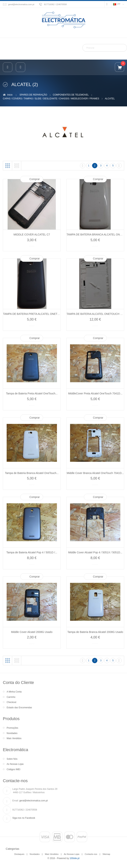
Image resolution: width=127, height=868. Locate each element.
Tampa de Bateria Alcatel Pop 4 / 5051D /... (32, 552)
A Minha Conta (14, 692)
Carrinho (11, 697)
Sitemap (106, 854)
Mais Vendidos (14, 738)
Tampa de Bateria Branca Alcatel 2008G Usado (95, 632)
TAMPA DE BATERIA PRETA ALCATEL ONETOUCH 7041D (38, 314)
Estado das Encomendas (19, 708)
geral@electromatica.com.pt (21, 4)
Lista (17, 166)
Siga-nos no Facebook (24, 818)
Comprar (35, 179)
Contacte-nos (91, 854)
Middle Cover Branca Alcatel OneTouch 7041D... (95, 473)
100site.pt (75, 858)
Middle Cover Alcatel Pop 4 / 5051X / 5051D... (95, 552)
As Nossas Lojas (15, 764)
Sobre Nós (12, 759)
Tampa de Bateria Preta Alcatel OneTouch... (32, 393)
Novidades (12, 733)
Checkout (11, 702)
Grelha (8, 166)
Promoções (12, 728)
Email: (15, 801)
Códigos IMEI (13, 769)
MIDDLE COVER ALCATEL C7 (32, 235)
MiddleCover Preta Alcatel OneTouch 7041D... (95, 393)
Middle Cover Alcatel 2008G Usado (32, 632)
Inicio (10, 95)
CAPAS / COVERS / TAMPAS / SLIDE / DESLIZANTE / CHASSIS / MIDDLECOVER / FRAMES (51, 99)
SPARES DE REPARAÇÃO (33, 95)
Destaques (19, 854)
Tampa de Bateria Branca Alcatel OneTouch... (32, 473)
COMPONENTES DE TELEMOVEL (71, 95)
